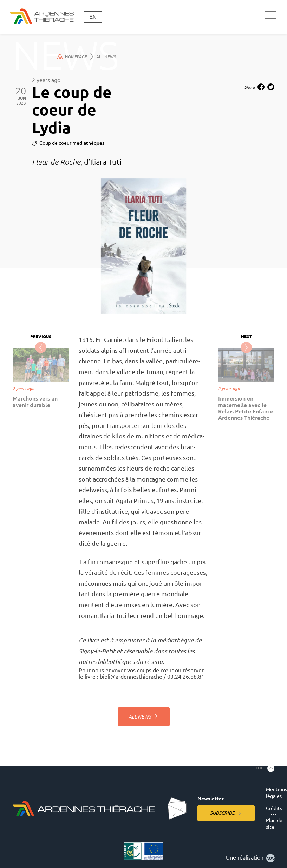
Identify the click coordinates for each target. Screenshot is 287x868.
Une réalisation (250, 858)
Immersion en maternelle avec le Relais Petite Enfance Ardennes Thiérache (246, 408)
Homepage (75, 56)
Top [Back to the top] (260, 768)
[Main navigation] (270, 15)
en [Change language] (93, 17)
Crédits (274, 808)
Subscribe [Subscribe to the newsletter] (222, 813)
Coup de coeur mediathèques (72, 143)
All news (106, 57)
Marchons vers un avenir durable (35, 402)
